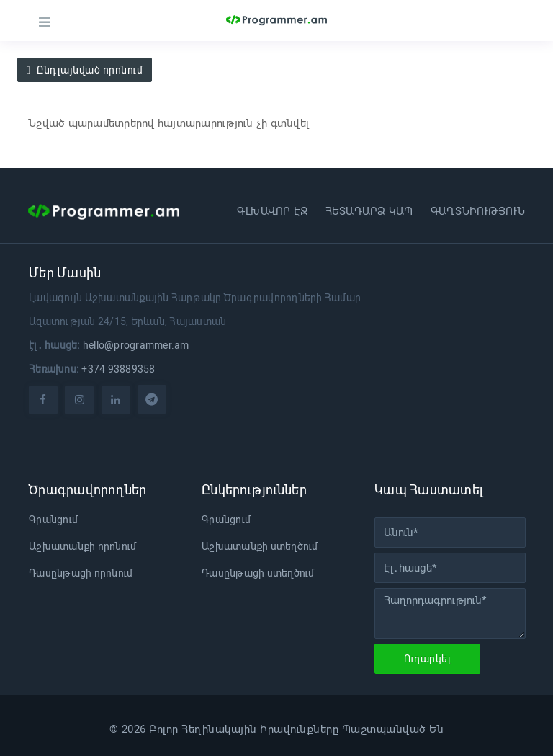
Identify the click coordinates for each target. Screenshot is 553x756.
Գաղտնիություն (478, 211)
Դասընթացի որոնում (81, 573)
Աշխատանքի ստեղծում (260, 546)
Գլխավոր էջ (273, 211)
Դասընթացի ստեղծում (258, 573)
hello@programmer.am (136, 345)
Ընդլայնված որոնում (85, 70)
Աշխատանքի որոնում (82, 546)
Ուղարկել (427, 659)
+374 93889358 (118, 369)
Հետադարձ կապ (369, 211)
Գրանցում (53, 520)
